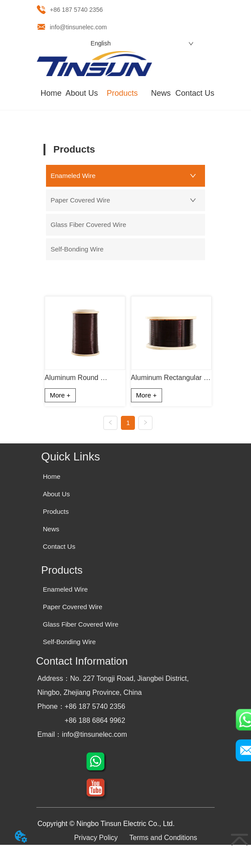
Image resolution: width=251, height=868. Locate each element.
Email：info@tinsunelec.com (82, 734)
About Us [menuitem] (81, 93)
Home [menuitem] (51, 93)
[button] (122, 93)
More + (60, 395)
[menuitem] (122, 94)
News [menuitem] (161, 93)
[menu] (126, 94)
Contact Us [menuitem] (195, 93)
